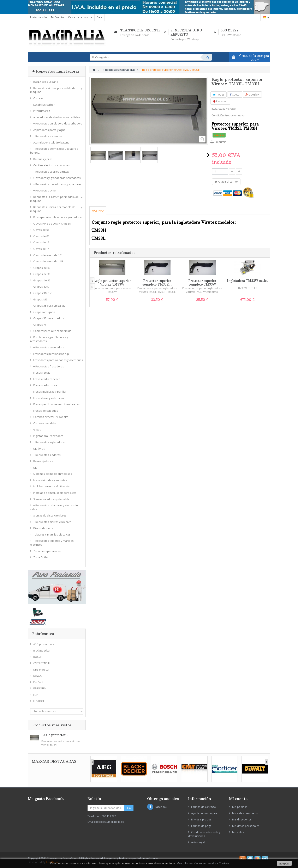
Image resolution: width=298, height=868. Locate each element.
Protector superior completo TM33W (202, 283)
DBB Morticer (41, 670)
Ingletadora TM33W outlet (247, 281)
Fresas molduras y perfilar (50, 392)
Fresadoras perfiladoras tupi (51, 354)
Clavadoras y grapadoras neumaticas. (57, 178)
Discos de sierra (43, 528)
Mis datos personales (246, 826)
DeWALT (38, 676)
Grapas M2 (40, 299)
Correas (38, 98)
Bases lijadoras (43, 461)
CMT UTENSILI (42, 663)
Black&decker (42, 650)
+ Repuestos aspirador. (48, 136)
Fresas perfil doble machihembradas (56, 404)
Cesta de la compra (80, 17)
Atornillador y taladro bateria (51, 142)
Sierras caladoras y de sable (51, 499)
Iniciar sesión (38, 17)
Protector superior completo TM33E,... (157, 283)
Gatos (37, 429)
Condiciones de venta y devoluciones (204, 834)
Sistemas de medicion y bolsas (53, 474)
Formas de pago (201, 826)
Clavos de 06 (41, 230)
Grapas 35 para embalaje (49, 306)
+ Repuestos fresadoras (49, 366)
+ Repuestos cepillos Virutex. (51, 172)
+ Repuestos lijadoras (47, 455)
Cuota (235, 94)
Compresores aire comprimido (52, 331)
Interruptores (42, 111)
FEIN (36, 695)
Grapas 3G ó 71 (43, 293)
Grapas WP (40, 325)
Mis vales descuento (245, 813)
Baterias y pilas (43, 159)
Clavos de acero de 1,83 (48, 261)
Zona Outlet (41, 557)
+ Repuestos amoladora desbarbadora (58, 123)
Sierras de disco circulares (50, 515)
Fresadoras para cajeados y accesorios (58, 360)
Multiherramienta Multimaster (52, 486)
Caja (99, 17)
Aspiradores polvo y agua (49, 130)
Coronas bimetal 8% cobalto (51, 417)
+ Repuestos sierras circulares (52, 522)
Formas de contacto (204, 807)
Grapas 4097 (41, 287)
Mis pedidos (240, 807)
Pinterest (220, 101)
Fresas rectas (42, 373)
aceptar (284, 863)
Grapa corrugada (44, 312)
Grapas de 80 (42, 268)
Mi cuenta (238, 799)
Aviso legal (198, 842)
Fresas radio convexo (47, 385)
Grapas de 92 (42, 280)
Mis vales (238, 832)
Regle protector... (55, 735)
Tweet (219, 94)
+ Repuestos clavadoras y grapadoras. (58, 184)
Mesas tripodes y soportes (50, 480)
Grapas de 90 (42, 274)
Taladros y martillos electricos (52, 534)
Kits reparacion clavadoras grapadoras (58, 217)
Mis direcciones (242, 819)
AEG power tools (44, 644)
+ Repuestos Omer (45, 190)
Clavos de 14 (41, 249)
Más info (98, 210)
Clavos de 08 (41, 236)
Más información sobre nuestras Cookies (203, 863)
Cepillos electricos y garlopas (52, 165)
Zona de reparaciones (47, 551)
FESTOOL (39, 701)
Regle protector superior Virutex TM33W (112, 283)
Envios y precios (201, 819)
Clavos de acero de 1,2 (47, 255)
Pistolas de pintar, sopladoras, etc (55, 493)
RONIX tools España (46, 82)
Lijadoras (39, 448)
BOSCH (38, 657)
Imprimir (221, 142)
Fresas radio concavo (47, 379)
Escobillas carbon (44, 105)
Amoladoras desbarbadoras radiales (57, 117)
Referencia (218, 109)
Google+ (252, 94)
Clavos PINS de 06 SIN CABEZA (52, 224)
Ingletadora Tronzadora (48, 436)
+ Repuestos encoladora (49, 347)
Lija (35, 467)
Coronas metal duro (46, 423)
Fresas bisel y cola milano (49, 398)
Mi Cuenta (57, 17)
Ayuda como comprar (205, 813)
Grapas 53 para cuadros (49, 318)
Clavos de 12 (41, 242)
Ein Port (38, 682)
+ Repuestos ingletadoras (49, 442)
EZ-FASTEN (40, 688)
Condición (218, 115)
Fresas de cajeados (46, 411)
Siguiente (208, 155)
